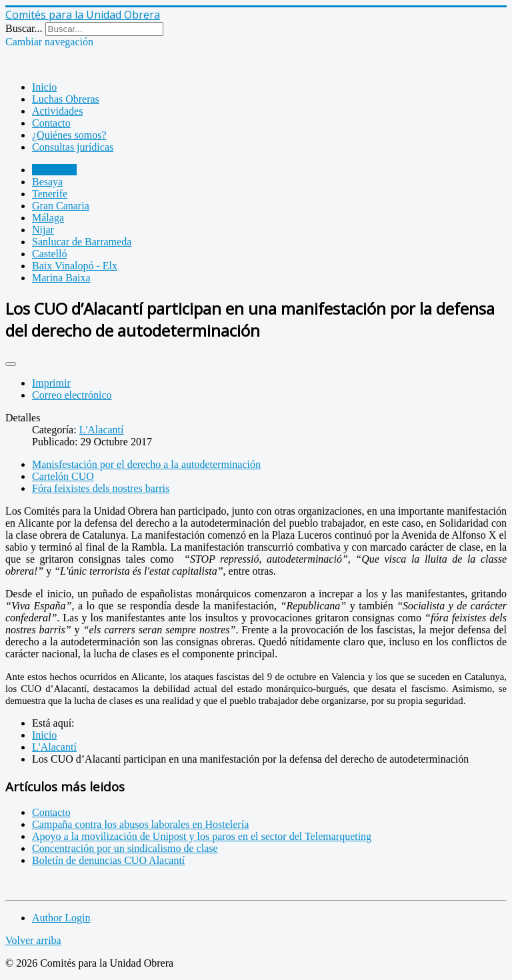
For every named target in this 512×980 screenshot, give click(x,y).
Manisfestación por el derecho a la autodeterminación (146, 464)
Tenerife (50, 194)
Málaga (48, 218)
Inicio (44, 87)
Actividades (57, 111)
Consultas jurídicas (73, 147)
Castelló (49, 254)
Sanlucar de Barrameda (82, 242)
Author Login (61, 918)
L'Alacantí (54, 170)
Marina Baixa (61, 278)
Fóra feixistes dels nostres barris (101, 488)
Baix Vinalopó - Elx (75, 266)
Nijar (43, 230)
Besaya (47, 182)
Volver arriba (33, 940)
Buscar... (24, 28)
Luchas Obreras (66, 99)
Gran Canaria (61, 206)
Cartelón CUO (63, 476)
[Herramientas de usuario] (11, 364)
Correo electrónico (72, 395)
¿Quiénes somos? (69, 135)
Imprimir (51, 383)
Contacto (51, 123)
